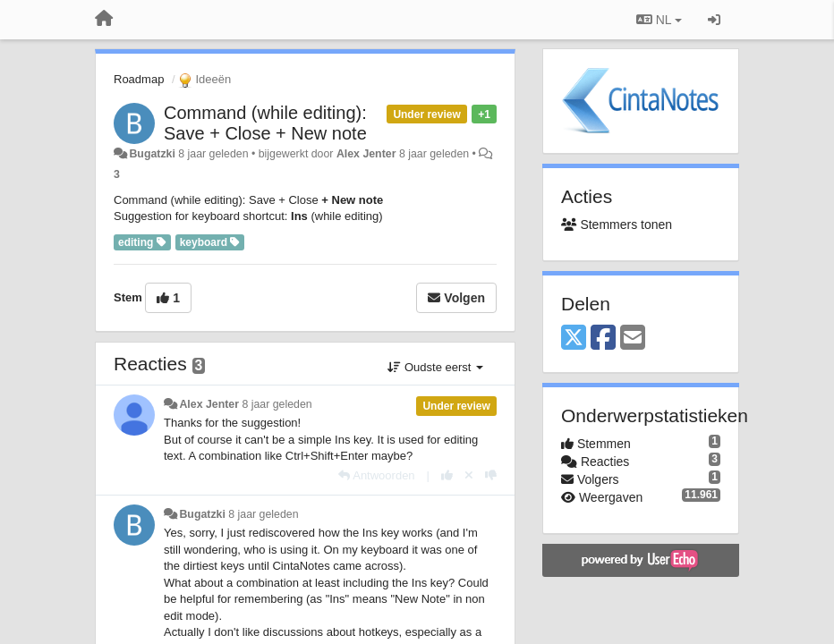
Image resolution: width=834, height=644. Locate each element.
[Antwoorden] (376, 475)
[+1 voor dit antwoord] (447, 475)
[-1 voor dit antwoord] (491, 475)
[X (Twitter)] (574, 339)
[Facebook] (603, 339)
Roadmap (139, 79)
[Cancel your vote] (469, 475)
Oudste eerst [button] (435, 367)
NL (659, 20)
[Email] (633, 339)
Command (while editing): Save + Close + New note (265, 123)
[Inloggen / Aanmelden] (714, 20)
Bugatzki (152, 154)
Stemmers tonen (617, 225)
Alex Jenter (366, 154)
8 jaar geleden (277, 404)
